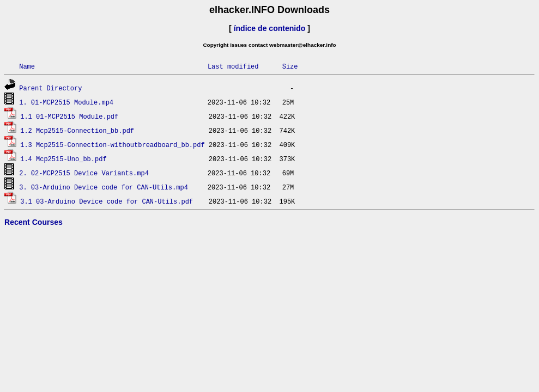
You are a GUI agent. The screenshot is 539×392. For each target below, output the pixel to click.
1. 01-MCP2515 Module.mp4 (66, 102)
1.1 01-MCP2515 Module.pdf (69, 116)
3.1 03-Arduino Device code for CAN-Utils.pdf (107, 201)
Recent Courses (34, 222)
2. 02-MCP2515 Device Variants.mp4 (84, 173)
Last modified (233, 66)
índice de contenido (270, 28)
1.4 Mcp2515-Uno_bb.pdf (63, 159)
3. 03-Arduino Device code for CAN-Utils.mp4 (104, 187)
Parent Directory (50, 88)
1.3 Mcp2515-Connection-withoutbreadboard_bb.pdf (112, 145)
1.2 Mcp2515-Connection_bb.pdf (77, 130)
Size (290, 66)
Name (27, 66)
